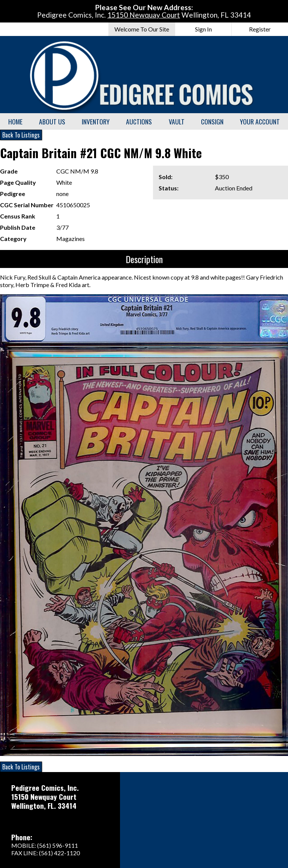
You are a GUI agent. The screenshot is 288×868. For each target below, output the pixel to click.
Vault (177, 121)
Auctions (139, 121)
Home (15, 121)
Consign (212, 121)
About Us (52, 121)
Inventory (96, 121)
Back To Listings (21, 135)
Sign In (203, 29)
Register (260, 29)
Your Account (260, 121)
